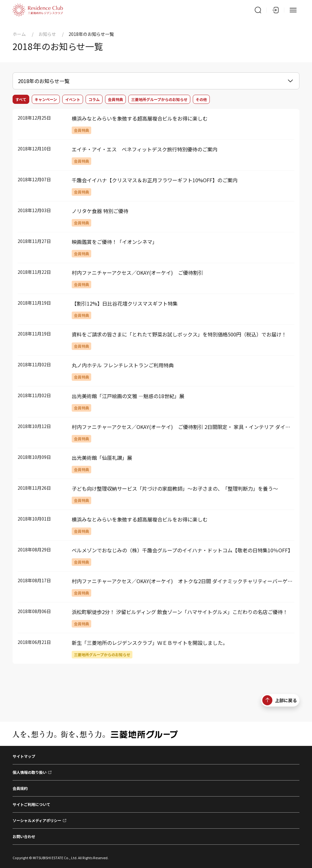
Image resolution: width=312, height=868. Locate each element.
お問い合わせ (24, 836)
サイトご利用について (31, 804)
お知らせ (47, 34)
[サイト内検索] (258, 10)
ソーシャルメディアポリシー (37, 820)
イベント (73, 99)
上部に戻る (280, 700)
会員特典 (115, 99)
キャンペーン (46, 99)
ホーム (19, 34)
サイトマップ (24, 756)
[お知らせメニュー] (156, 81)
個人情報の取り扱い (30, 772)
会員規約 (20, 788)
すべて (21, 99)
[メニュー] (293, 10)
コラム (94, 99)
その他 (201, 99)
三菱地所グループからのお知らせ (159, 99)
